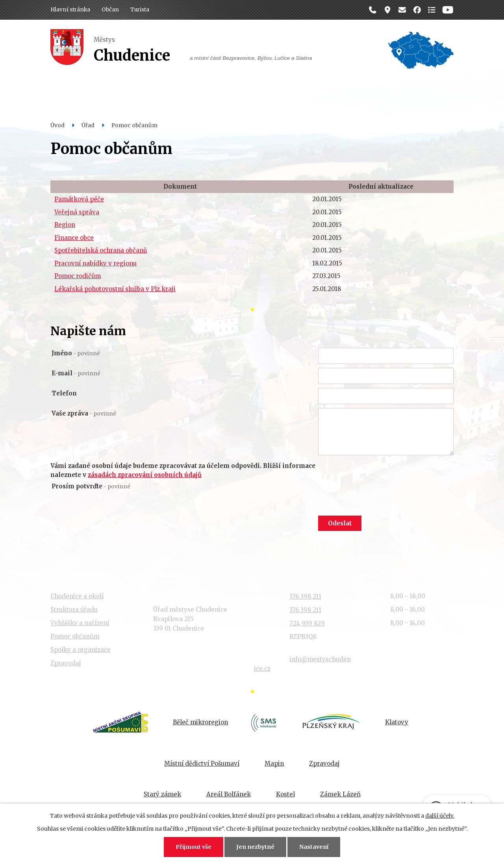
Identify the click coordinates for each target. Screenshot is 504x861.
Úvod (57, 125)
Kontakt (387, 91)
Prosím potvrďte (91, 486)
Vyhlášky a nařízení (80, 623)
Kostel (285, 794)
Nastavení (314, 847)
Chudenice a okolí (77, 596)
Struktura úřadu (74, 610)
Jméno (76, 353)
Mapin (274, 764)
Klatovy (397, 722)
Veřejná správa (77, 212)
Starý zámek (162, 794)
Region (65, 225)
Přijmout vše (194, 847)
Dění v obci (199, 91)
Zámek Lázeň (340, 794)
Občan (110, 10)
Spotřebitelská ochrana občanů (101, 250)
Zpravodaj (66, 663)
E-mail (76, 373)
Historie (340, 91)
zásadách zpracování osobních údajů (145, 475)
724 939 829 (307, 623)
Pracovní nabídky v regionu (95, 263)
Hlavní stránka (70, 10)
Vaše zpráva (84, 413)
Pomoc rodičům (78, 276)
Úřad (152, 91)
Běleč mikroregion (200, 722)
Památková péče (79, 199)
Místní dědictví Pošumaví (202, 764)
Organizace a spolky (272, 91)
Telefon (64, 393)
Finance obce (74, 238)
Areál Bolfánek (229, 794)
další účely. (440, 816)
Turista (140, 10)
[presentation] (378, 497)
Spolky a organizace (81, 650)
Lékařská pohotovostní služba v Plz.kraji (115, 289)
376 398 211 (305, 597)
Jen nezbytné (255, 847)
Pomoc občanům (75, 636)
